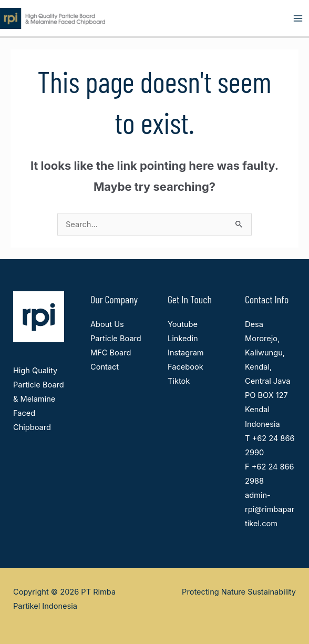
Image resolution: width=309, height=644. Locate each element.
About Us (107, 324)
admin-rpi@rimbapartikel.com (270, 509)
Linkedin (183, 339)
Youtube (183, 324)
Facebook (186, 367)
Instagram (186, 353)
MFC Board (111, 353)
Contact (105, 367)
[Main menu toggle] (298, 18)
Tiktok (179, 381)
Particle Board (116, 339)
